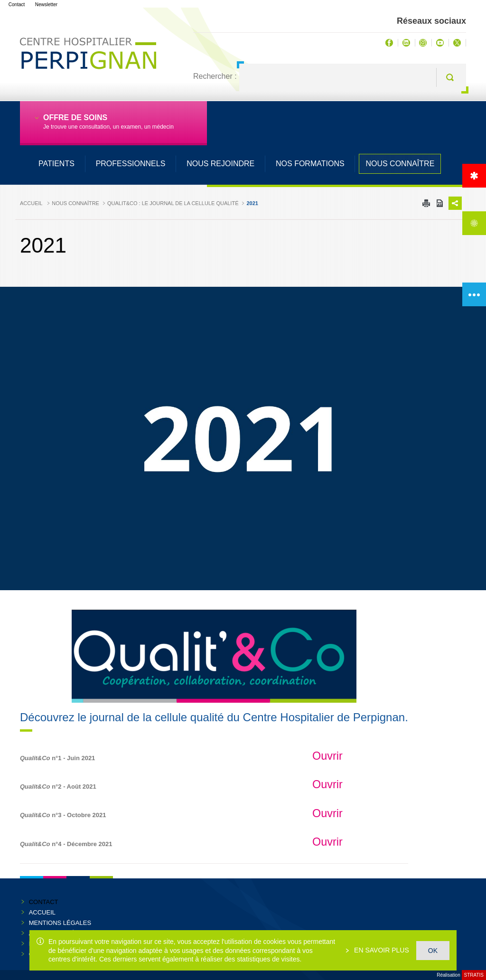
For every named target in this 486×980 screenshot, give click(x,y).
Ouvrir (327, 756)
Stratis (474, 975)
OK (433, 951)
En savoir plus (381, 950)
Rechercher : (215, 76)
